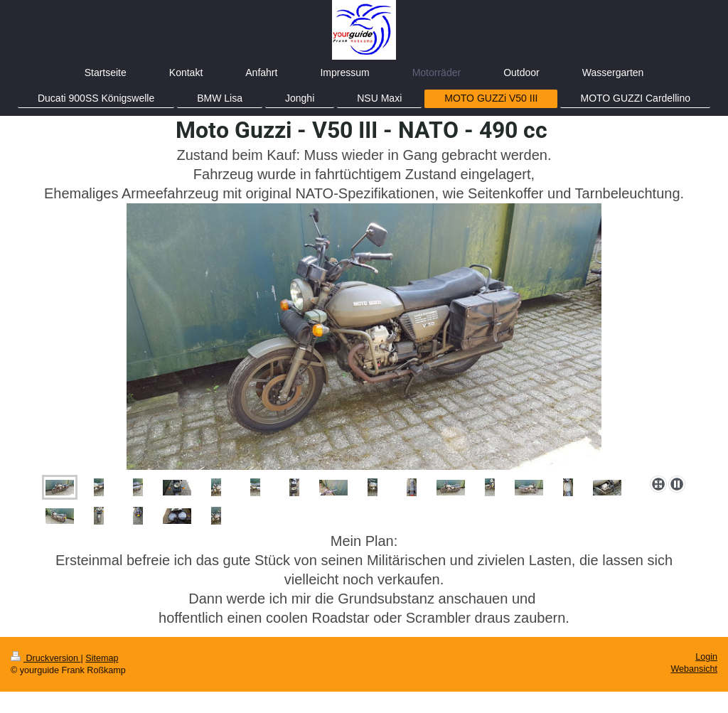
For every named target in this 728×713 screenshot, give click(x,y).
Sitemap (102, 658)
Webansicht (694, 669)
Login (706, 657)
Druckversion (45, 658)
